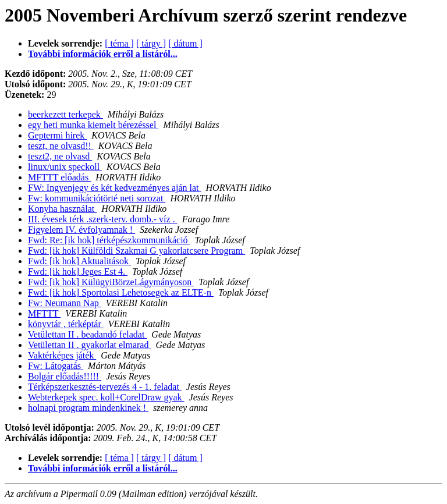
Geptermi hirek (57, 135)
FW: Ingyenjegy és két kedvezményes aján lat (115, 188)
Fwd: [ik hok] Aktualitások (79, 261)
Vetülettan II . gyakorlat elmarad (89, 345)
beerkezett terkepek (65, 114)
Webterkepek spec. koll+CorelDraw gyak (106, 397)
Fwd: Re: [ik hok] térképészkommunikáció (109, 240)
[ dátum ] (185, 43)
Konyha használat (62, 209)
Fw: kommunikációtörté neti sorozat (97, 198)
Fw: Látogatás (56, 366)
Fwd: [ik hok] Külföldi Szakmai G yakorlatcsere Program (136, 251)
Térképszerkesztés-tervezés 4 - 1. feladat (105, 387)
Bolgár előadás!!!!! (65, 376)
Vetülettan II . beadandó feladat (87, 334)
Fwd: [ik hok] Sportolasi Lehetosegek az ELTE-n (121, 292)
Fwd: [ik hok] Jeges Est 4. (78, 271)
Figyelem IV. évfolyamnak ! (81, 230)
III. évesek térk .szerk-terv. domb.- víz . (103, 219)
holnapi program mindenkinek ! (88, 408)
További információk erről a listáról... (103, 54)
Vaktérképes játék (62, 355)
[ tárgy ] (151, 43)
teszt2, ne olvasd (60, 156)
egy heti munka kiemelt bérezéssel (93, 125)
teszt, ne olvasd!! (61, 146)
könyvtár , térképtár (66, 324)
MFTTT (44, 313)
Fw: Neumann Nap (65, 303)
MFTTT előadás (59, 177)
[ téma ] (119, 43)
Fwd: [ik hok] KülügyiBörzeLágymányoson (111, 282)
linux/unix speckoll (65, 167)
